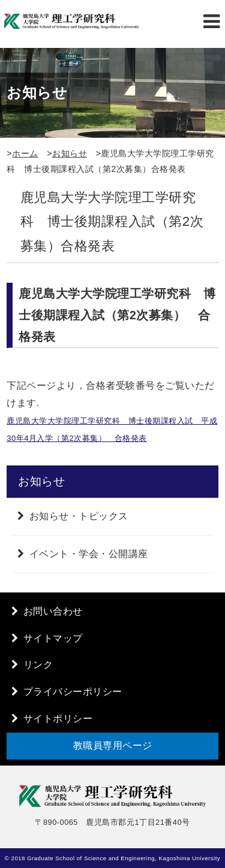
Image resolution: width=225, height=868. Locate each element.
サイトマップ (53, 638)
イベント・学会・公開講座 (89, 554)
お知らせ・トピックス (79, 516)
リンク (38, 665)
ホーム (25, 153)
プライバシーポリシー (73, 692)
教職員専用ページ (113, 745)
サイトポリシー (58, 719)
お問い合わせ (53, 611)
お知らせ (70, 153)
